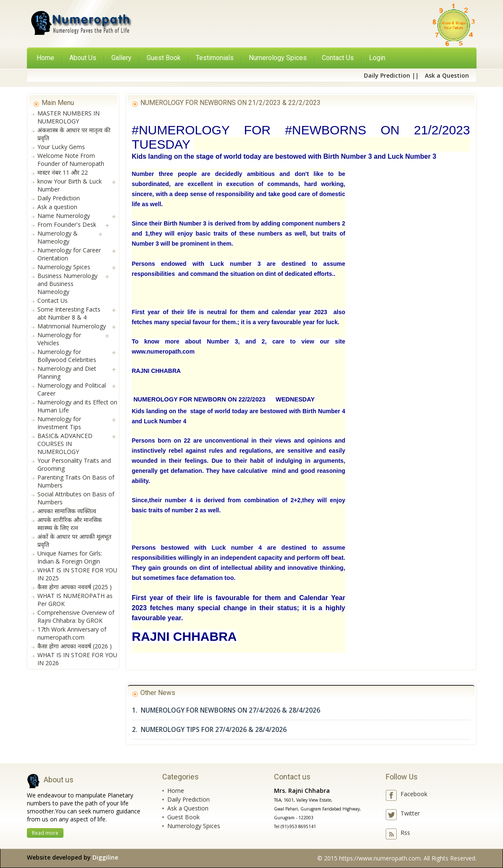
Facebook (414, 794)
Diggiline (105, 857)
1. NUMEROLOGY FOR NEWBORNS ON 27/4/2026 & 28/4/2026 (226, 710)
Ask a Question (188, 808)
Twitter (410, 813)
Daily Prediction (188, 799)
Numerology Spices (194, 826)
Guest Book (183, 817)
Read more (45, 833)
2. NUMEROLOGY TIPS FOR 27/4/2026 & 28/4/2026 (209, 730)
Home (45, 58)
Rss (405, 833)
